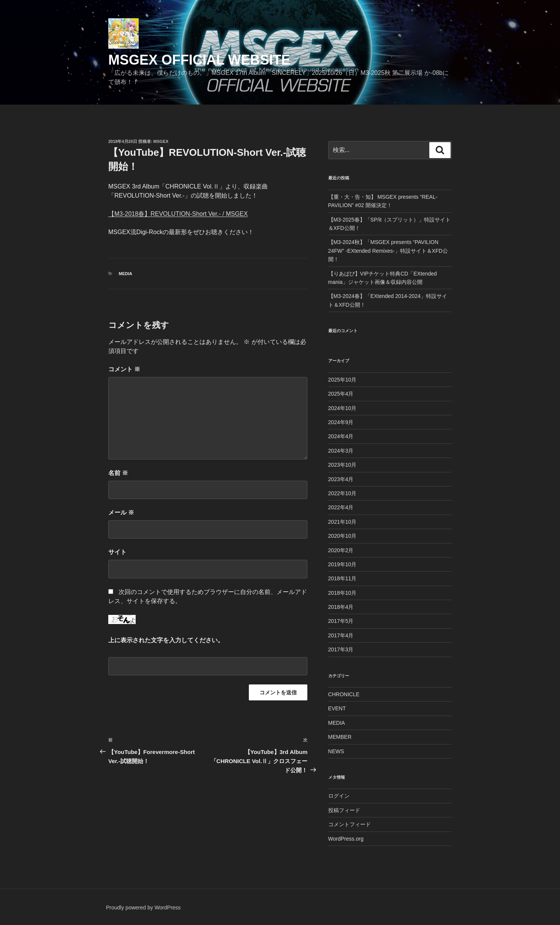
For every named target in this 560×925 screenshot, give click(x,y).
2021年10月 (342, 522)
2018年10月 (342, 593)
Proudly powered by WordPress (143, 908)
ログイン (339, 796)
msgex (161, 141)
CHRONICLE (344, 694)
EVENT (337, 708)
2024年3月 (341, 451)
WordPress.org (346, 839)
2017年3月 (341, 649)
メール (121, 512)
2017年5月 (341, 621)
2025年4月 (341, 394)
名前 (118, 473)
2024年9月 (341, 422)
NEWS (336, 751)
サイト (117, 552)
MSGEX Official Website (199, 60)
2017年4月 (341, 635)
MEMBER (340, 737)
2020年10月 (342, 536)
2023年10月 (342, 465)
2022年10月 (342, 493)
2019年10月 (342, 564)
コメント (124, 369)
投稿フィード (344, 810)
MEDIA (126, 274)
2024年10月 (342, 408)
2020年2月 (341, 550)
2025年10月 (342, 380)
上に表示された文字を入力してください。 (166, 640)
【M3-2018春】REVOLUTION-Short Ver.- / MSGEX (178, 214)
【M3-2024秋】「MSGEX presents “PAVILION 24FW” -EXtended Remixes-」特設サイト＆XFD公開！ (388, 251)
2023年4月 (341, 479)
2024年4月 (341, 436)
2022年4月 (341, 507)
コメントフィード (350, 824)
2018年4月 (341, 607)
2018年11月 (342, 578)
